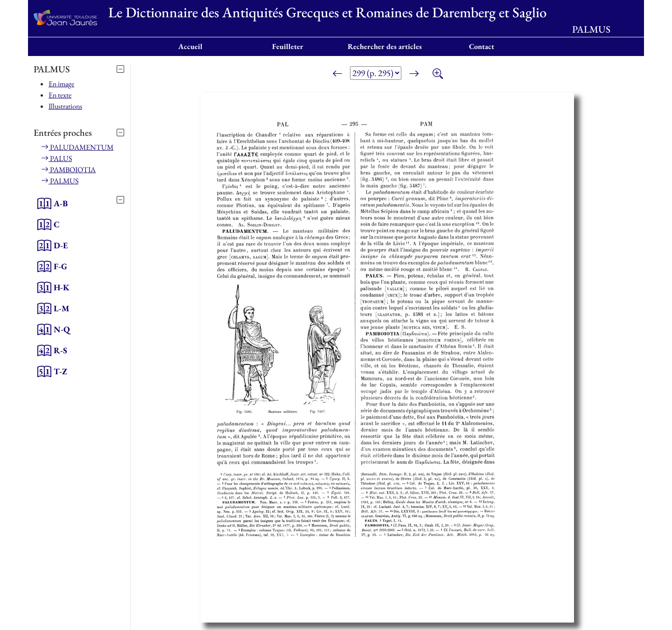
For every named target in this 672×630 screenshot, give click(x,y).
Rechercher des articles (385, 46)
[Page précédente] (337, 75)
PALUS (56, 158)
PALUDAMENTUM (77, 147)
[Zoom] (438, 75)
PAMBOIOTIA (68, 170)
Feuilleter (288, 46)
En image (61, 84)
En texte (60, 95)
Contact (482, 46)
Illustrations (65, 106)
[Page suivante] (414, 75)
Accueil (190, 46)
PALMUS (60, 181)
